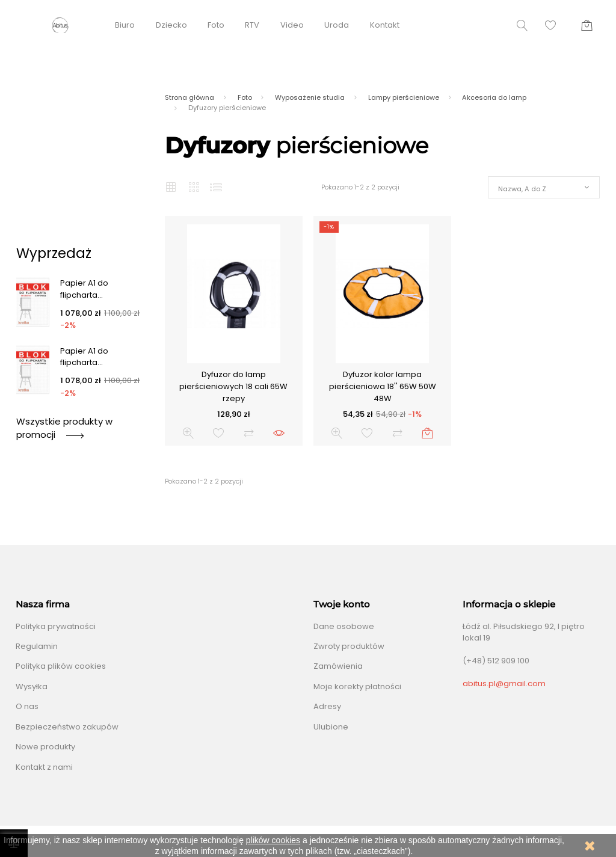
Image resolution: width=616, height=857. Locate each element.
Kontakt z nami (44, 767)
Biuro (125, 25)
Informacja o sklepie (509, 604)
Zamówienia (338, 666)
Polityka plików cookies (61, 666)
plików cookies (273, 840)
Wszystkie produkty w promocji (64, 428)
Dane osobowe (344, 626)
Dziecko (171, 25)
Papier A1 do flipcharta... (84, 289)
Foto (216, 25)
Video (292, 25)
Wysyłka (32, 687)
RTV (252, 25)
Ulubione (331, 727)
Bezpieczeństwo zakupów (67, 727)
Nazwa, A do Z (522, 189)
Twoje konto (342, 604)
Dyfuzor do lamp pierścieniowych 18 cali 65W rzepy (233, 386)
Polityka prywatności (56, 626)
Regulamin (37, 646)
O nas (27, 706)
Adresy (327, 706)
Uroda (337, 25)
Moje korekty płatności (357, 687)
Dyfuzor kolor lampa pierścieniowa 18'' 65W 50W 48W (383, 386)
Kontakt (385, 25)
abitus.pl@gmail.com (504, 683)
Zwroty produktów (349, 646)
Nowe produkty (45, 747)
